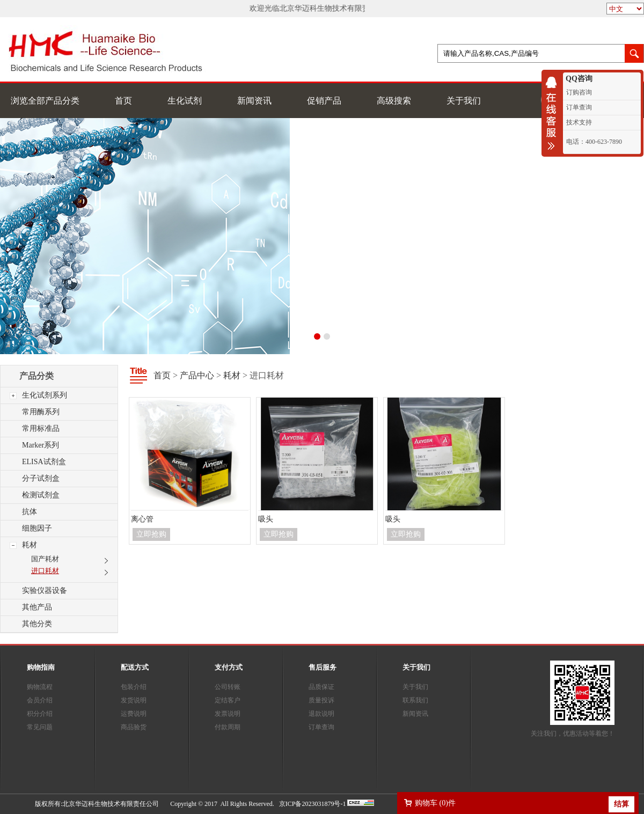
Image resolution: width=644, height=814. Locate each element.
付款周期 (228, 727)
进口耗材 (45, 571)
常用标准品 (41, 428)
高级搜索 (394, 101)
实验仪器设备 (45, 591)
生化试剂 (185, 101)
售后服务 (323, 667)
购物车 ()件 (435, 803)
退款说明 (321, 714)
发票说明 (228, 714)
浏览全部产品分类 (45, 101)
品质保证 (321, 687)
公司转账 (228, 687)
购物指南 (41, 667)
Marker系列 (41, 445)
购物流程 (40, 687)
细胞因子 (37, 528)
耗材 (30, 545)
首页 (123, 101)
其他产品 (37, 607)
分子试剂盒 (41, 478)
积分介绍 (40, 714)
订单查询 (321, 727)
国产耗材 (45, 559)
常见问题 (40, 727)
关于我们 (464, 101)
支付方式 (229, 667)
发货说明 (134, 700)
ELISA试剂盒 (44, 462)
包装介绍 (134, 687)
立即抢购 (151, 534)
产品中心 (197, 375)
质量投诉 (321, 700)
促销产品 (324, 101)
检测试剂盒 (41, 495)
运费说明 (134, 714)
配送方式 (135, 667)
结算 (621, 804)
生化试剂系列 (45, 395)
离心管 (142, 519)
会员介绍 (40, 700)
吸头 (266, 519)
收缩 (554, 113)
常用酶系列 (41, 412)
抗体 (30, 512)
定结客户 (228, 700)
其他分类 (37, 624)
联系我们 (415, 700)
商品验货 (134, 727)
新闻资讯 (254, 101)
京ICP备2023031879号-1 (313, 804)
